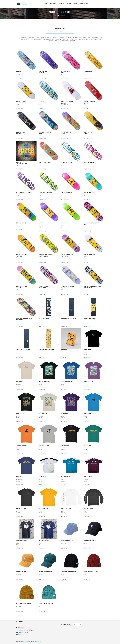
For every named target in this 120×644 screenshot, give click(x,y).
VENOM (57, 41)
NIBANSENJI (58, 39)
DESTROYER (62, 38)
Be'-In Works (27, 641)
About (69, 4)
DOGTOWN (69, 38)
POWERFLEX (82, 39)
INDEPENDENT (95, 38)
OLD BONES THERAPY (72, 39)
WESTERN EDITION (64, 41)
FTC (89, 38)
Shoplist (62, 4)
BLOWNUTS (48, 38)
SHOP (20, 635)
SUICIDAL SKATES (77, 38)
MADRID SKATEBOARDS (36, 39)
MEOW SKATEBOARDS (49, 39)
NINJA (64, 39)
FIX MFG (85, 38)
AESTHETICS (31, 38)
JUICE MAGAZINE (25, 39)
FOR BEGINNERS (84, 4)
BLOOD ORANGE (40, 38)
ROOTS (88, 39)
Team (75, 4)
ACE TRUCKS (24, 38)
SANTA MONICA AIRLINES (97, 39)
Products (53, 4)
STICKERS (73, 41)
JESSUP (101, 38)
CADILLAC (55, 38)
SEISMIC (51, 41)
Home (46, 4)
